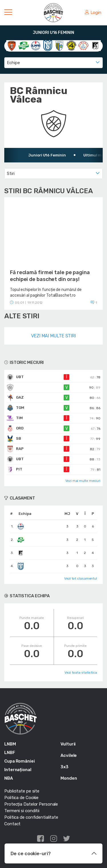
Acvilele (69, 755)
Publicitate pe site (22, 791)
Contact (12, 824)
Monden (69, 778)
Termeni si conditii (22, 811)
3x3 (64, 767)
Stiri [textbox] (11, 174)
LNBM (10, 744)
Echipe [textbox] (13, 63)
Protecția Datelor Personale (31, 804)
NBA (9, 778)
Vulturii (68, 744)
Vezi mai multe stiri (53, 336)
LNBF (10, 753)
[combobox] (53, 63)
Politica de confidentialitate (31, 817)
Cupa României (20, 761)
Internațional (18, 770)
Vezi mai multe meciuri (83, 481)
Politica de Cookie (21, 798)
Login (93, 13)
